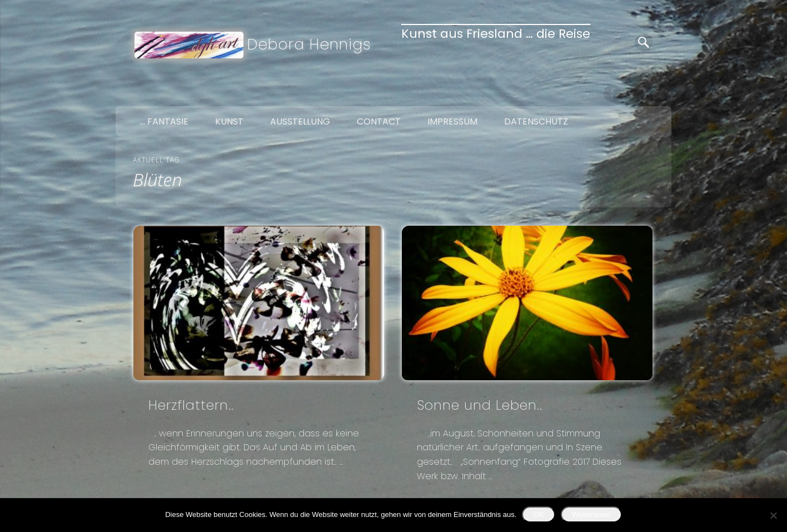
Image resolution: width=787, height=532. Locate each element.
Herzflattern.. (191, 405)
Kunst (229, 121)
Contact (379, 121)
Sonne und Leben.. (480, 405)
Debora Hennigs (309, 44)
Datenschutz (536, 121)
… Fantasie (164, 121)
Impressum (452, 121)
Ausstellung (300, 121)
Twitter (636, 93)
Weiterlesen (591, 514)
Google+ (659, 93)
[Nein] (773, 515)
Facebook (612, 93)
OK (538, 514)
